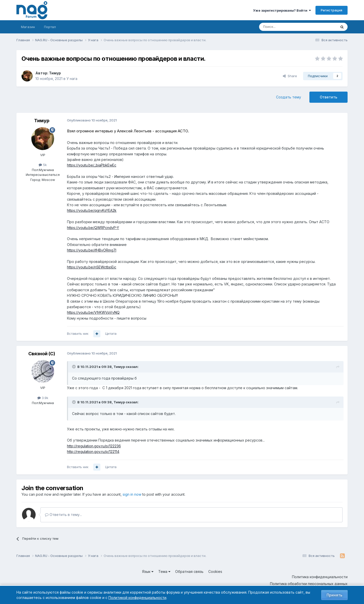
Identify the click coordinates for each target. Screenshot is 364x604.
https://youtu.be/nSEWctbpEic (92, 267)
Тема (164, 571)
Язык (148, 571)
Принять (334, 595)
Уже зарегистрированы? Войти (282, 10)
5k (43, 165)
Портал (50, 27)
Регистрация (332, 10)
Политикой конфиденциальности (137, 598)
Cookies (215, 571)
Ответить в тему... (63, 515)
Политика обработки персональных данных (309, 584)
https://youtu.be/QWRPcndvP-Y (93, 228)
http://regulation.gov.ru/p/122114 (93, 452)
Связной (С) (42, 354)
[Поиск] (284, 27)
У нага (72, 79)
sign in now (132, 494)
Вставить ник (78, 334)
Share (290, 76)
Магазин (28, 27)
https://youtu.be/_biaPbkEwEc (92, 165)
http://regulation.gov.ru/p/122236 (94, 446)
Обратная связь (189, 571)
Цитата (111, 334)
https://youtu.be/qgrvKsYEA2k (92, 210)
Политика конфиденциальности (320, 577)
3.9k (43, 398)
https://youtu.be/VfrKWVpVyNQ (93, 312)
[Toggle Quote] (74, 367)
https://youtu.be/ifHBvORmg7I (92, 250)
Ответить (328, 97)
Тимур (55, 73)
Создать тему (289, 97)
